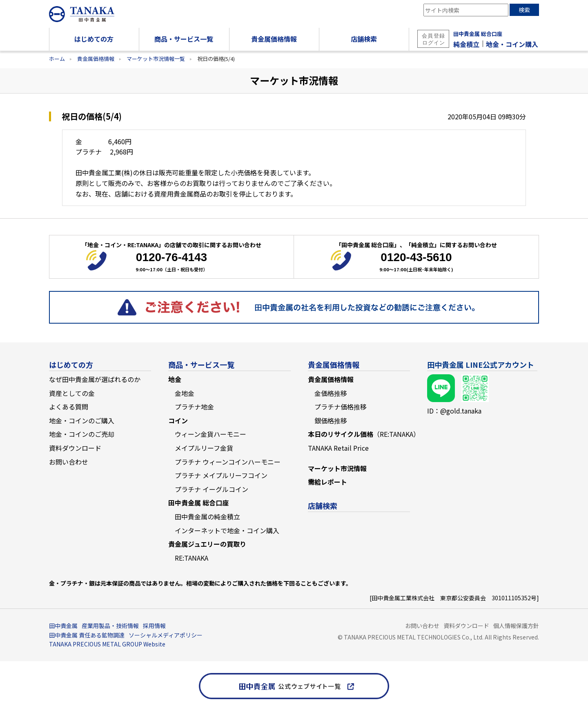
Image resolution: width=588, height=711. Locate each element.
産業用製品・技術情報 (110, 626)
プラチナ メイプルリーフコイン (221, 475)
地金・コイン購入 (512, 44)
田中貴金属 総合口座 (478, 34)
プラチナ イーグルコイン (212, 489)
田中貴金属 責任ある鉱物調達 (87, 635)
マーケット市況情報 (337, 468)
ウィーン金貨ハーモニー (210, 434)
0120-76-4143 (171, 257)
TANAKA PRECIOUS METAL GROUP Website (107, 644)
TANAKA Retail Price (338, 448)
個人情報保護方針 (516, 626)
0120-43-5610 (416, 257)
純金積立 (466, 44)
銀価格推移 (331, 420)
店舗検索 (323, 505)
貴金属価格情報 (96, 59)
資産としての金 (72, 393)
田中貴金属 (63, 626)
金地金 (185, 393)
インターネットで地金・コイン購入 (227, 530)
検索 (524, 10)
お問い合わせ (69, 462)
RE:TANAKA (192, 558)
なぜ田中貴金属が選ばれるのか (95, 379)
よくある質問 (69, 407)
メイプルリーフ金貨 (204, 448)
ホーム (57, 59)
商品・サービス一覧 (201, 364)
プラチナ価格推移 (341, 407)
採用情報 (154, 626)
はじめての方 (71, 364)
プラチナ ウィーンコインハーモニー (228, 462)
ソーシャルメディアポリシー (166, 635)
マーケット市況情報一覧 (156, 59)
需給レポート (327, 482)
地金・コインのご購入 (82, 420)
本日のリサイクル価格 (364, 434)
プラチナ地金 (194, 407)
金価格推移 (331, 393)
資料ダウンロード (75, 448)
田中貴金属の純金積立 (207, 516)
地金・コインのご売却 (82, 434)
